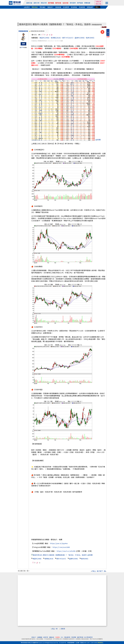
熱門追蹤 (80, 3)
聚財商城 (35, 7)
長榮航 (53, 38)
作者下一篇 (103, 569)
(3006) (82, 38)
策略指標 (90, 7)
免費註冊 (98, 2)
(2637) (71, 38)
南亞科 (42, 38)
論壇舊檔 (40, 635)
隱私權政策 (67, 635)
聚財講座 (42, 7)
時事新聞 (82, 7)
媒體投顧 (87, 3)
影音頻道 (74, 7)
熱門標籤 (51, 3)
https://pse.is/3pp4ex (59, 543)
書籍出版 (52, 635)
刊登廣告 (57, 635)
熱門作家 (58, 3)
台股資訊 (27, 7)
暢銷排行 (50, 7)
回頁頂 (63, 626)
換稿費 (108, 37)
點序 (88, 38)
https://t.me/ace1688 (61, 547)
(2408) (47, 38)
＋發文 (108, 32)
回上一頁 (55, 626)
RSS (62, 635)
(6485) (92, 38)
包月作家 (65, 3)
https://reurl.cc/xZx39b (66, 551)
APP (22, 47)
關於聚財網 (80, 635)
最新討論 (29, 3)
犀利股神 (73, 3)
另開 (98, 140)
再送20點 (98, 4)
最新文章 (37, 3)
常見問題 (74, 635)
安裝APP (34, 635)
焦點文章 (44, 3)
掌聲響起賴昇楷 (97, 25)
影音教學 (66, 7)
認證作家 (46, 635)
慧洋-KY (65, 38)
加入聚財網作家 (88, 635)
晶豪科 (77, 38)
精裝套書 (58, 7)
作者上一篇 (95, 569)
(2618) (58, 38)
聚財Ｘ (97, 7)
